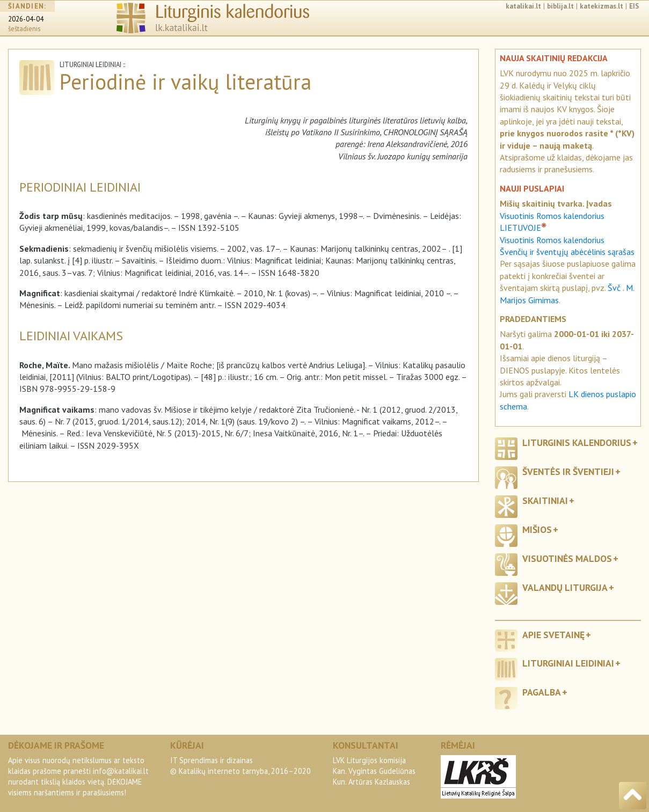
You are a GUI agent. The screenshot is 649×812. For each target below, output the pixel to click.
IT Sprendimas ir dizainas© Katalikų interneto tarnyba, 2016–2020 (240, 766)
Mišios (537, 529)
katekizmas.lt (601, 6)
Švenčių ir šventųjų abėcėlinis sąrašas (567, 252)
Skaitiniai (545, 500)
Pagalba (542, 692)
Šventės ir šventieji (568, 471)
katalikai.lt (523, 6)
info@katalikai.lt (121, 771)
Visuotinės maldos (567, 558)
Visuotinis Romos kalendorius (552, 240)
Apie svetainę (553, 635)
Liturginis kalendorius (577, 442)
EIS (634, 6)
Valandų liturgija (565, 587)
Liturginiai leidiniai (568, 663)
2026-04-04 (26, 19)
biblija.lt (560, 6)
